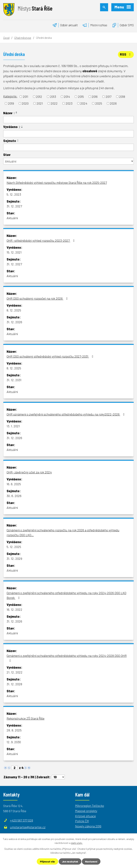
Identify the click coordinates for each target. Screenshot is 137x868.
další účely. (77, 843)
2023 (69, 103)
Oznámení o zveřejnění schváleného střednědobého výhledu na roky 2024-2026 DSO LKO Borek (66, 595)
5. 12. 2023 (14, 194)
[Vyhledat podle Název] (68, 120)
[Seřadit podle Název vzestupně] (17, 112)
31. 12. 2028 (14, 684)
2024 (84, 103)
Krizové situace (85, 816)
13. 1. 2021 (13, 426)
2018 (122, 97)
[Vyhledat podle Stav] (68, 161)
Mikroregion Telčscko (90, 806)
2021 (40, 103)
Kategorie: (10, 96)
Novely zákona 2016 (88, 826)
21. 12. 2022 (15, 672)
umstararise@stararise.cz (28, 827)
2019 (11, 103)
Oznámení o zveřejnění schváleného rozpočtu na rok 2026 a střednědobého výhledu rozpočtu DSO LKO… (63, 533)
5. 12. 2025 (14, 547)
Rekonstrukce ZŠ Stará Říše (26, 718)
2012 (39, 97)
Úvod (6, 38)
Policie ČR (82, 821)
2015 (81, 97)
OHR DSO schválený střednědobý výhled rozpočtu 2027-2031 (51, 356)
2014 (67, 97)
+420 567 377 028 (21, 820)
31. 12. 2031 (14, 380)
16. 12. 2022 (14, 609)
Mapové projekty (86, 811)
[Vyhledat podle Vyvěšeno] (68, 134)
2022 (54, 103)
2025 (99, 103)
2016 (95, 97)
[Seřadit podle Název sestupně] (17, 114)
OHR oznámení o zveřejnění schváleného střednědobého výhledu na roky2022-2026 (66, 414)
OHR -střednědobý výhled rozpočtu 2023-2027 (41, 240)
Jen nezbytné (70, 861)
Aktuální (12, 218)
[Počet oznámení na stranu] (58, 777)
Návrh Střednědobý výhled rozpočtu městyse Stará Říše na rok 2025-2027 (57, 183)
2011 (26, 97)
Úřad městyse (23, 38)
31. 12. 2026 (14, 322)
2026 (113, 103)
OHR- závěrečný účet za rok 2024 (29, 472)
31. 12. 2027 (14, 206)
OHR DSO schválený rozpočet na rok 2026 (38, 298)
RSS (126, 54)
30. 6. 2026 (14, 496)
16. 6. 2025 (14, 484)
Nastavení (91, 861)
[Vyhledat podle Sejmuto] (68, 147)
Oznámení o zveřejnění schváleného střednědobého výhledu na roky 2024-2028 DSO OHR (67, 658)
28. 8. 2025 (14, 730)
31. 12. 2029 (14, 559)
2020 (25, 103)
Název (9, 113)
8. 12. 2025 (14, 310)
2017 (108, 97)
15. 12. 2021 (14, 252)
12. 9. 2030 (14, 742)
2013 (53, 97)
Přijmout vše (47, 861)
